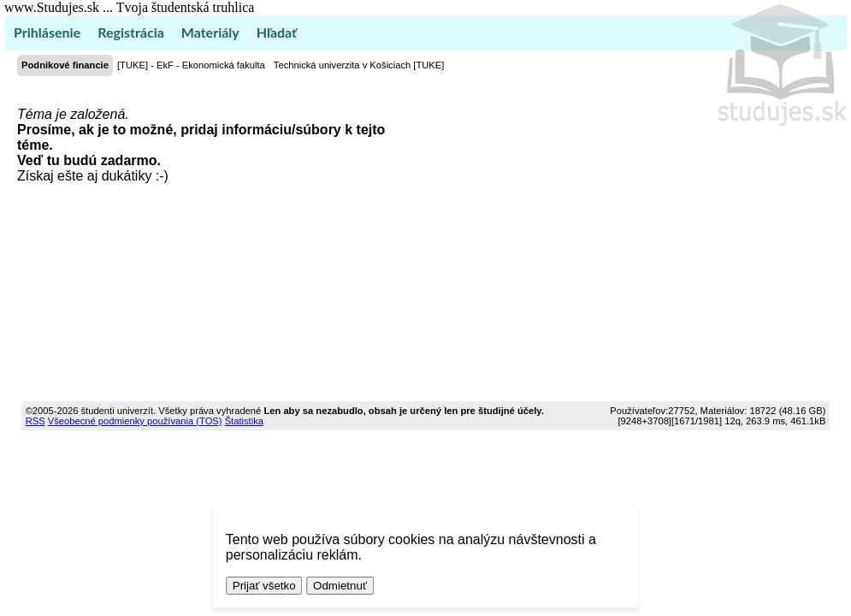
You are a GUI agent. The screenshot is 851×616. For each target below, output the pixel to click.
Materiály (210, 32)
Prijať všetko (264, 586)
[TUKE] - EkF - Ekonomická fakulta (191, 65)
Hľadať (277, 32)
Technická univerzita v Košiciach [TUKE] (359, 65)
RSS (35, 421)
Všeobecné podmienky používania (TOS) (135, 421)
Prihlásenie (47, 32)
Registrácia (131, 32)
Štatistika (244, 421)
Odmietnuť (340, 586)
